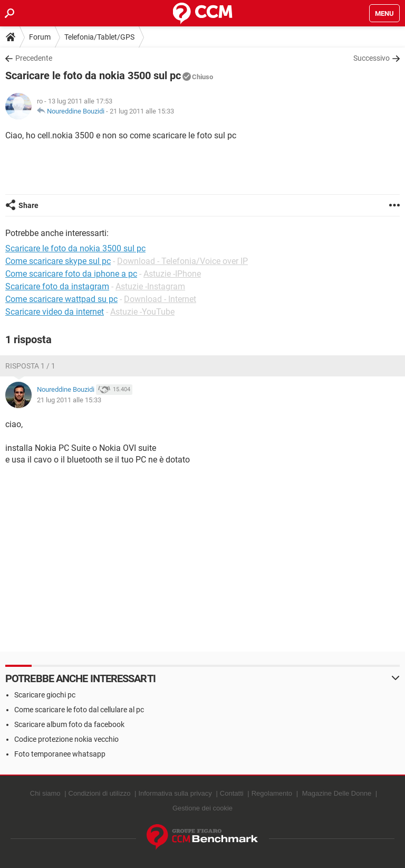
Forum (40, 37)
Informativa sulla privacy (175, 793)
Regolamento (272, 793)
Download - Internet (160, 299)
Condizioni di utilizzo (100, 793)
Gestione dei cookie (202, 808)
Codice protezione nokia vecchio (66, 739)
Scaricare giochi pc (45, 695)
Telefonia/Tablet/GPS (99, 37)
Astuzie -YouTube (142, 312)
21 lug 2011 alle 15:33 (142, 111)
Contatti (232, 793)
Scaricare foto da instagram (57, 286)
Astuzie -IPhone (172, 274)
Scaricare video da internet (55, 312)
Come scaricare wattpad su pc (61, 299)
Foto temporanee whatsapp (60, 754)
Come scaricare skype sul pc (58, 261)
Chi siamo (45, 793)
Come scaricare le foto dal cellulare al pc (79, 710)
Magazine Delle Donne (337, 793)
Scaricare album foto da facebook (69, 724)
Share (28, 205)
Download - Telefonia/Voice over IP (182, 261)
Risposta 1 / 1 (30, 366)
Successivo (372, 58)
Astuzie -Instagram (150, 286)
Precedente (34, 58)
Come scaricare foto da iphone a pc (71, 274)
